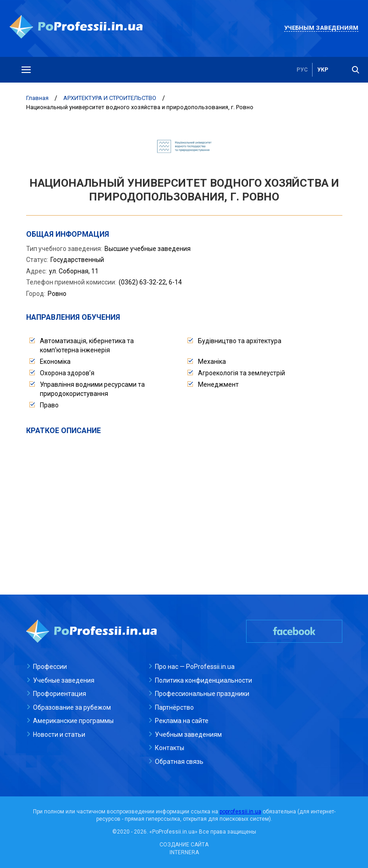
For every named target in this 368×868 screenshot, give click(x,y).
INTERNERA (184, 852)
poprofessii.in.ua (240, 812)
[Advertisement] (184, 505)
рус (302, 70)
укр (323, 70)
